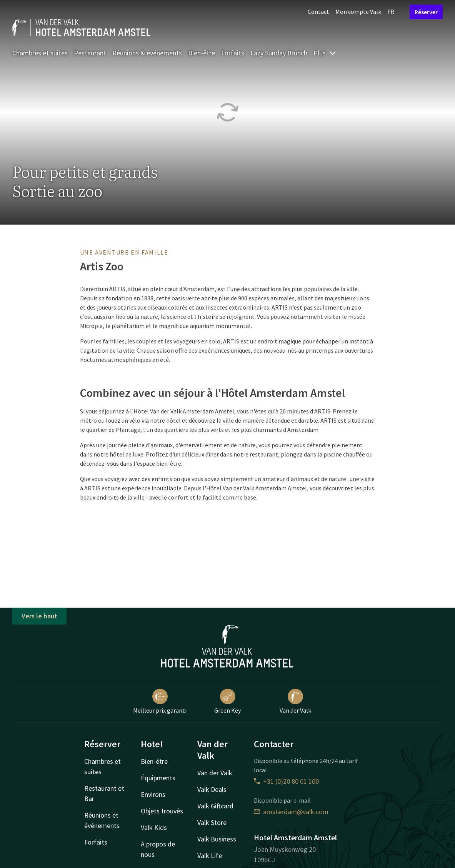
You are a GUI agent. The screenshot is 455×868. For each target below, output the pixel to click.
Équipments (158, 778)
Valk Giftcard (215, 806)
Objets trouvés (162, 811)
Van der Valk (295, 701)
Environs (153, 794)
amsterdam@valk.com (291, 812)
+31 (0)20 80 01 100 (286, 781)
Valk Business (217, 839)
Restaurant (90, 53)
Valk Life (210, 856)
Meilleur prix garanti (160, 701)
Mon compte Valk (358, 12)
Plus (325, 53)
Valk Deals (212, 789)
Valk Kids (154, 827)
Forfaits (233, 53)
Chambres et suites (40, 53)
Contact (318, 12)
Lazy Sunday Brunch (279, 53)
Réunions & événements (147, 53)
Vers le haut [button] (39, 616)
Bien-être (202, 53)
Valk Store (212, 822)
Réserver (426, 12)
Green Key (227, 701)
